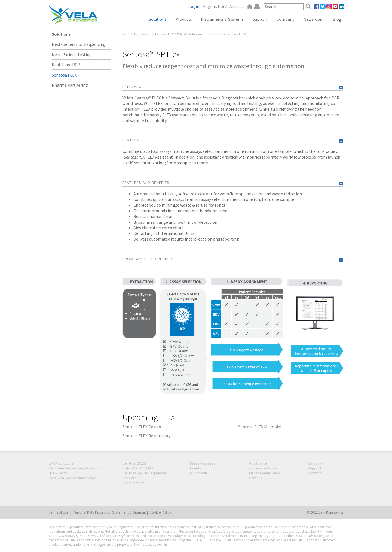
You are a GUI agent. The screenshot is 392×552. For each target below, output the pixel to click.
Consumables (134, 483)
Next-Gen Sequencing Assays (73, 478)
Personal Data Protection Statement (101, 512)
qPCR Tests (58, 473)
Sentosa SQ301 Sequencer (144, 473)
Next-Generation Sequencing (79, 44)
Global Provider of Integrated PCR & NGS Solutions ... (164, 34)
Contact (314, 473)
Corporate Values (263, 468)
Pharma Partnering (70, 85)
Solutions (158, 19)
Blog (337, 19)
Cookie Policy (160, 512)
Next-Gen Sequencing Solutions (74, 468)
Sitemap (140, 512)
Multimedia (199, 473)
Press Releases (203, 463)
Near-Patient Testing (72, 54)
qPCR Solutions (61, 463)
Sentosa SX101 (135, 463)
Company (285, 19)
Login (194, 6)
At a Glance (258, 463)
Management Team (264, 473)
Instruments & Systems (222, 19)
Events (196, 468)
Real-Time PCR (66, 65)
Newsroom (314, 19)
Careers (256, 478)
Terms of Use (59, 512)
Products (184, 19)
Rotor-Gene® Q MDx (139, 468)
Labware (130, 478)
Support (260, 19)
